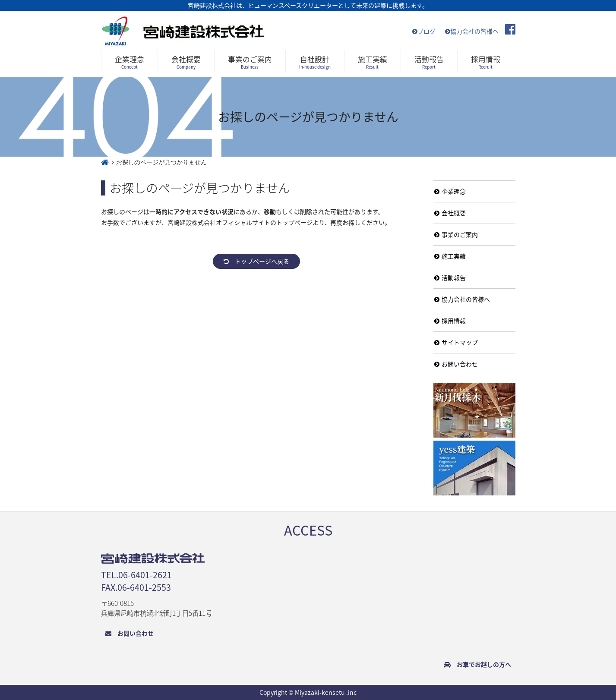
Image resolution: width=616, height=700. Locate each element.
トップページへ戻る (256, 261)
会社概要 (450, 213)
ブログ (424, 31)
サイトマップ (456, 342)
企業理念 (450, 191)
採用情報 (450, 321)
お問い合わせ (456, 364)
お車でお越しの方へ (477, 664)
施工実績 (450, 256)
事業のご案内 (456, 234)
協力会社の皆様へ (472, 31)
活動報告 (450, 277)
